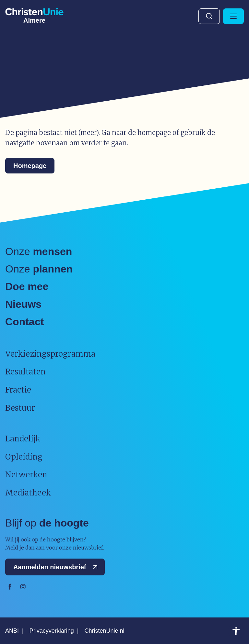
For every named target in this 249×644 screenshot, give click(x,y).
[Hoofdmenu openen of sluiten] (233, 16)
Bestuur (20, 408)
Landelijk (23, 439)
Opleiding (24, 457)
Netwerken (26, 475)
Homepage (30, 166)
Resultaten (25, 372)
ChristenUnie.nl (104, 631)
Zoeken (209, 16)
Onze (39, 251)
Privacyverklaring (52, 631)
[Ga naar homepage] (34, 15)
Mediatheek (28, 493)
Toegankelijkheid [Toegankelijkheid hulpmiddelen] (236, 631)
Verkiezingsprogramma (50, 354)
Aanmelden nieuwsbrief (57, 567)
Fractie (18, 390)
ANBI (12, 631)
